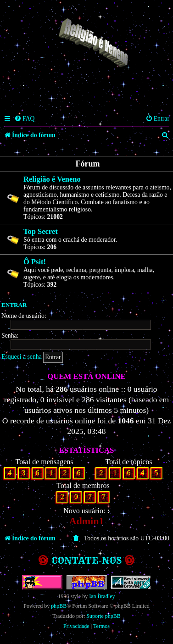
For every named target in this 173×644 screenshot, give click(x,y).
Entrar (14, 305)
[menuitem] (25, 119)
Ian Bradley (102, 596)
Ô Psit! (35, 262)
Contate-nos (86, 560)
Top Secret (41, 231)
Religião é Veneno (52, 179)
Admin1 (87, 521)
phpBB (59, 606)
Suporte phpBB (103, 616)
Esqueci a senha (22, 357)
